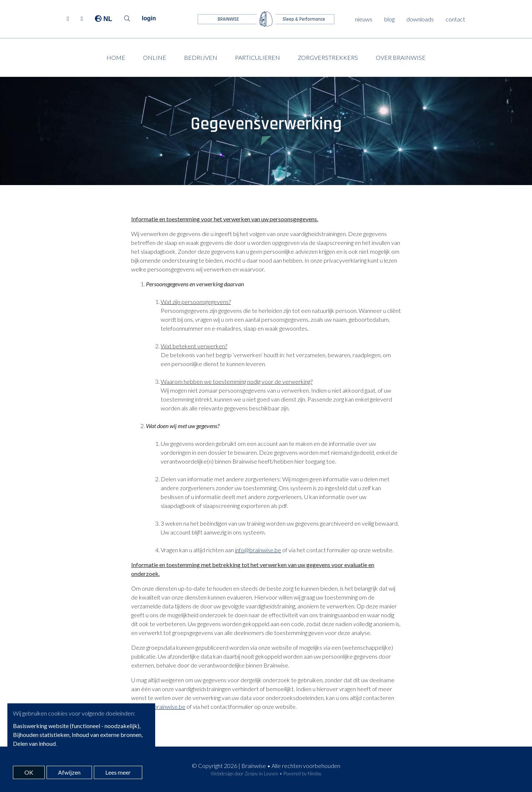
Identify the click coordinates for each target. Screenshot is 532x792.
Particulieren (258, 57)
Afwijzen (69, 772)
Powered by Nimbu (302, 774)
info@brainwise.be (258, 550)
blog (389, 19)
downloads (420, 19)
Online (155, 57)
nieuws (364, 19)
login (149, 18)
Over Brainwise (401, 57)
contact (455, 19)
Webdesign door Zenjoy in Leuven (244, 774)
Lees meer (118, 772)
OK (29, 772)
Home (116, 57)
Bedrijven (201, 57)
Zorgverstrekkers (328, 57)
